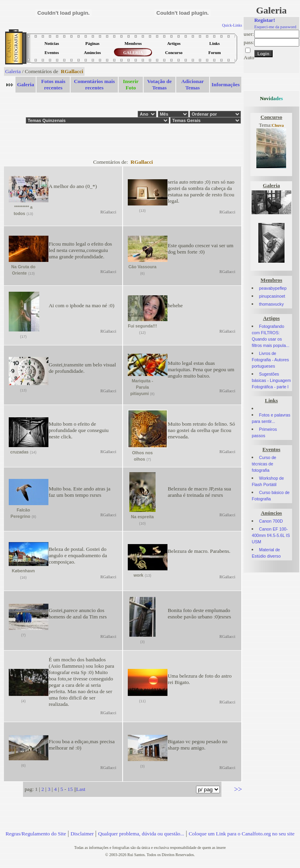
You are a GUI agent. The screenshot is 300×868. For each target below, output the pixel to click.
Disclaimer (82, 834)
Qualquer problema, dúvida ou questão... (141, 834)
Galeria (13, 71)
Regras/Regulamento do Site (36, 834)
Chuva (278, 125)
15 (70, 789)
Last (81, 789)
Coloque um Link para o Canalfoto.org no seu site (241, 834)
